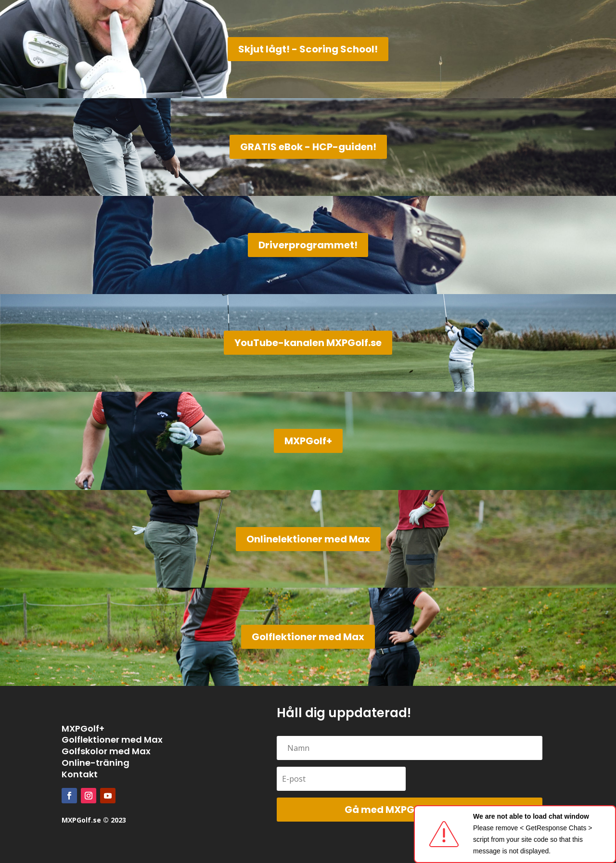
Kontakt (80, 774)
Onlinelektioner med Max (308, 539)
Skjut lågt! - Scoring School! (308, 49)
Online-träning (96, 763)
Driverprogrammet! (308, 245)
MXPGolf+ (308, 441)
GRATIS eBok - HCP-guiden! (308, 147)
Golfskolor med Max (106, 751)
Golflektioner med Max (308, 637)
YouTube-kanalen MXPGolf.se (308, 343)
